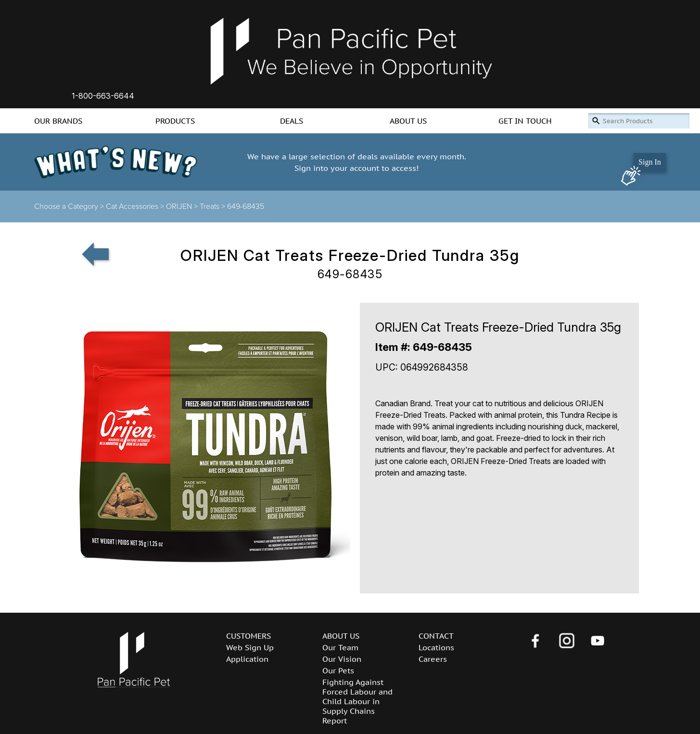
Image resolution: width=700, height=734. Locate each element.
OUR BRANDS (58, 121)
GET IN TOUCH (525, 121)
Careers (433, 659)
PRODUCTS (175, 121)
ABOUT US (408, 121)
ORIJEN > (183, 206)
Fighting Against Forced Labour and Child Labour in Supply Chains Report (357, 701)
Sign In (650, 162)
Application (247, 659)
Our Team (340, 647)
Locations (436, 647)
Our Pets (338, 670)
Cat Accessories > (136, 206)
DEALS (292, 121)
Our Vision (342, 659)
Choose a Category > (70, 206)
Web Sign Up (250, 647)
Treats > (213, 206)
